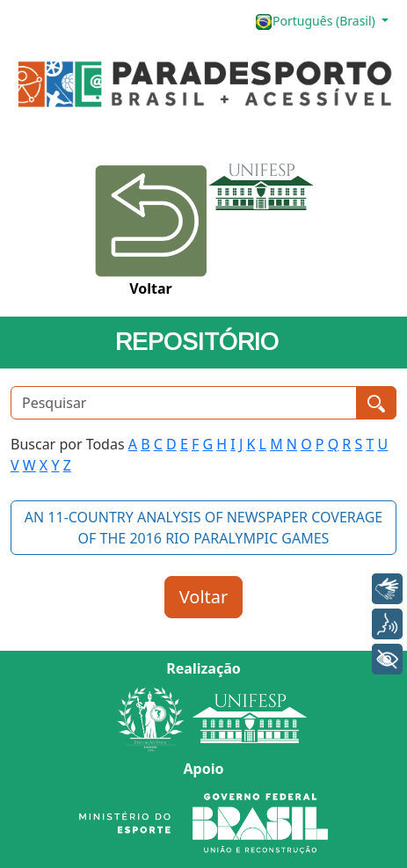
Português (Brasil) (316, 22)
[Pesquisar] (184, 403)
